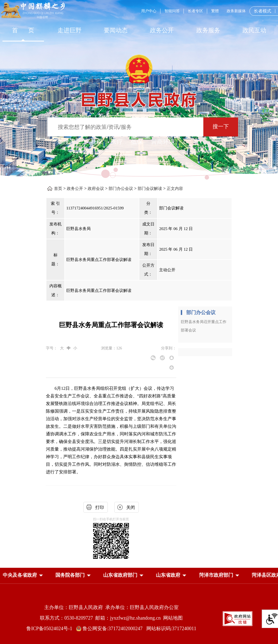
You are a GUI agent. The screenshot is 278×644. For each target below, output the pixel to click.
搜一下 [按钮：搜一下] (221, 126)
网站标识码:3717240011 (171, 629)
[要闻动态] (116, 30)
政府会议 (96, 189)
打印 (100, 507)
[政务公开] (162, 30)
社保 (97, 142)
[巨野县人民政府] (139, 97)
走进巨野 (69, 30)
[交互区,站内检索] (139, 128)
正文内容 (175, 189)
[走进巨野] (69, 30)
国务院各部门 (70, 575)
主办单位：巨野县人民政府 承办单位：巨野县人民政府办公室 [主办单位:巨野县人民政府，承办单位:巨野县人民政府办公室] (111, 607)
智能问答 (172, 11)
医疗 (117, 142)
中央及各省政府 (20, 575)
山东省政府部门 (120, 575)
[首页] (23, 30)
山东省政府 (168, 575)
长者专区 (195, 11)
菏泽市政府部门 (216, 575)
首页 (58, 189)
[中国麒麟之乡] (33, 11)
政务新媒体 (236, 11)
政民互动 (254, 30)
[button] (20, 575)
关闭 (131, 507)
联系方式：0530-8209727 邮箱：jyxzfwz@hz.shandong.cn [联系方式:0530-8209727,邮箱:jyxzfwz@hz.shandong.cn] (102, 618)
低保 (137, 142)
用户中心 (149, 11)
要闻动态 (116, 30)
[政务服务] (208, 30)
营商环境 (163, 142)
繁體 (215, 11)
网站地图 (173, 618)
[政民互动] (254, 30)
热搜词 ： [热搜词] (70, 142)
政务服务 (208, 30)
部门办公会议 (121, 189)
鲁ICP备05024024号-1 (50, 629)
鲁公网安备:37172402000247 (111, 629)
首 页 (23, 30)
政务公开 (162, 30)
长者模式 (263, 11)
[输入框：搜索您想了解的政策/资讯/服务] (125, 127)
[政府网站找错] (238, 618)
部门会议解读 (150, 189)
